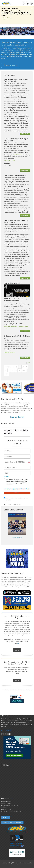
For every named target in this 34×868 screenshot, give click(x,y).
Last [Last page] (7, 374)
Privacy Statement (21, 863)
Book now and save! (10, 352)
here (19, 643)
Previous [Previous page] (8, 367)
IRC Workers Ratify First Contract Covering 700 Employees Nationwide (17, 80)
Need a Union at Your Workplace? (12, 822)
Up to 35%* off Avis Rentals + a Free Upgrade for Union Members (16, 140)
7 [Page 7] (9, 370)
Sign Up (17, 650)
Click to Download (17, 538)
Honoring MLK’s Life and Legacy (13, 283)
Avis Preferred (17, 155)
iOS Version (6, 20)
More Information (6, 730)
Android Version (7, 18)
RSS (29, 363)
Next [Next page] (24, 370)
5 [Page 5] (27, 367)
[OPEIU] (6, 3)
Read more (25, 134)
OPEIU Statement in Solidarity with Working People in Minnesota (16, 222)
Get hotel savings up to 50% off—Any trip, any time (17, 337)
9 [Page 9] (16, 370)
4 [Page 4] (23, 367)
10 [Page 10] (19, 370)
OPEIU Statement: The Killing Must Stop (15, 175)
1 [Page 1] (13, 367)
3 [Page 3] (20, 367)
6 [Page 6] (6, 370)
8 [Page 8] (13, 370)
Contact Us (6, 817)
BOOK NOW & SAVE (9, 161)
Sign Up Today (17, 417)
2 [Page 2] (17, 367)
